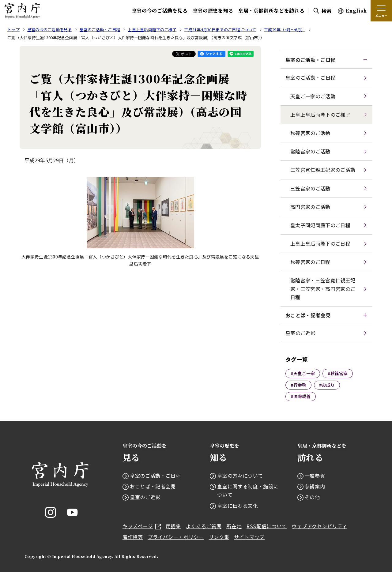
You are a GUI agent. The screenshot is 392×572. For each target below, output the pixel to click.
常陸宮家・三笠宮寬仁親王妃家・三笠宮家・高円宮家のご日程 (323, 288)
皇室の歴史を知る (213, 11)
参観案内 (315, 486)
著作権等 (133, 537)
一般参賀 (315, 476)
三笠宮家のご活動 (310, 188)
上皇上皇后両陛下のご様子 (320, 115)
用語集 (173, 526)
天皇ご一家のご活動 (313, 96)
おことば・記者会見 (308, 315)
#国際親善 (301, 396)
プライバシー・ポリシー (176, 537)
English (356, 11)
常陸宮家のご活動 (310, 151)
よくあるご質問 (204, 526)
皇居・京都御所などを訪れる (271, 11)
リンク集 (219, 537)
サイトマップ (249, 537)
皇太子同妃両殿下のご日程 (320, 225)
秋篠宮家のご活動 (310, 133)
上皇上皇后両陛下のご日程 (320, 243)
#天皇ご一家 (303, 373)
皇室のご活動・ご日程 (310, 60)
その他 (312, 497)
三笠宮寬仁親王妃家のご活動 (323, 170)
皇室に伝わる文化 (237, 506)
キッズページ (142, 526)
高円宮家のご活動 (310, 207)
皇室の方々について (240, 476)
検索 (326, 11)
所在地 (234, 526)
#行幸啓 (298, 385)
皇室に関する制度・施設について (248, 490)
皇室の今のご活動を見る (160, 11)
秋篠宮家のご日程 (310, 262)
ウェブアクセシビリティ (320, 526)
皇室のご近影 (300, 333)
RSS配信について (267, 526)
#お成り (327, 385)
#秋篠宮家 (338, 373)
